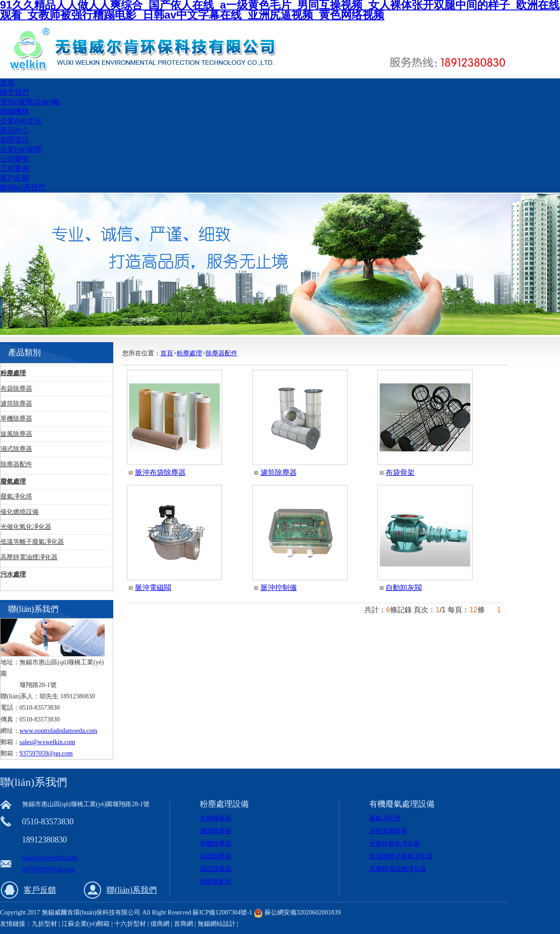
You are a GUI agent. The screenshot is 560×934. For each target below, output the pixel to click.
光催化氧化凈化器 (26, 527)
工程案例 (14, 168)
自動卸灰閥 (404, 588)
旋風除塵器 (16, 434)
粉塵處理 (13, 373)
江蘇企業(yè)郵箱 (86, 924)
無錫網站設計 (217, 924)
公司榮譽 (14, 159)
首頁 (7, 83)
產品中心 (14, 130)
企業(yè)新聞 (21, 149)
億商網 (160, 924)
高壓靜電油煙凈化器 (29, 557)
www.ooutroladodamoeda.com (58, 731)
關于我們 (14, 92)
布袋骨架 (400, 472)
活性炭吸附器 (388, 831)
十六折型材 (130, 924)
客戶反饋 (14, 178)
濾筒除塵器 (16, 404)
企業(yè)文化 (21, 121)
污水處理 (13, 574)
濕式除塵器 (16, 449)
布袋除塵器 (16, 389)
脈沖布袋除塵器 (160, 472)
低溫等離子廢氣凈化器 (32, 542)
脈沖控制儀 (279, 588)
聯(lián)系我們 (23, 187)
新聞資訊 (14, 140)
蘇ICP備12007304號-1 (222, 912)
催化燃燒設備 (19, 512)
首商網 (183, 924)
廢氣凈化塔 (16, 496)
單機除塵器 (16, 419)
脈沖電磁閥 (153, 588)
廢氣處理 (13, 482)
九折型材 (45, 924)
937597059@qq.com (46, 753)
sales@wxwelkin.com (47, 742)
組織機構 (14, 111)
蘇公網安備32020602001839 (303, 912)
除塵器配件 (16, 464)
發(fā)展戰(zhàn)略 (30, 102)
